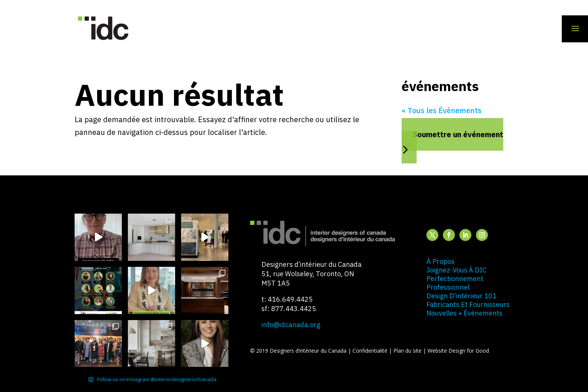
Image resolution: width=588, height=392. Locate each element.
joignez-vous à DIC (456, 270)
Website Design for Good (458, 351)
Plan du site (408, 351)
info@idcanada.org (291, 325)
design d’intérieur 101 (461, 296)
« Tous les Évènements (442, 110)
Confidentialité (371, 351)
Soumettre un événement (458, 134)
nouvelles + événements (464, 313)
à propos (440, 261)
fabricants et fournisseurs (468, 304)
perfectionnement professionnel (455, 283)
